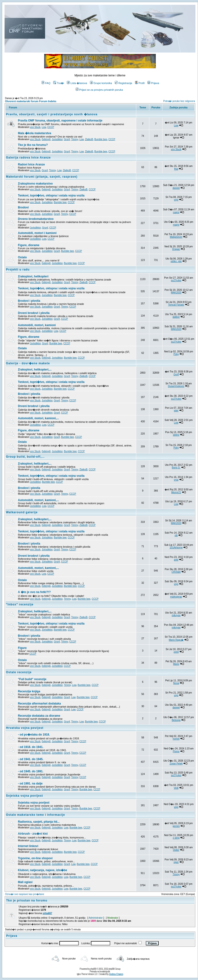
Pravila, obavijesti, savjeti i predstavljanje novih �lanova (52, 114)
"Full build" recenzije (32, 679)
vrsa (176, 480)
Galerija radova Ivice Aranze (28, 158)
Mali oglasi (25, 882)
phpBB (93, 969)
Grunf (67, 139)
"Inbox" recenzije (20, 604)
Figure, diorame (29, 245)
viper (176, 862)
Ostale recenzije (19, 672)
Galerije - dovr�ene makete (28, 363)
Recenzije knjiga (29, 691)
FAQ (46, 83)
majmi (176, 212)
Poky (176, 354)
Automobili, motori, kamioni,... (38, 418)
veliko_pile (176, 261)
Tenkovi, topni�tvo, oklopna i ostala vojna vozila (51, 196)
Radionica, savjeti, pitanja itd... (39, 822)
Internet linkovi (28, 846)
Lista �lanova (77, 83)
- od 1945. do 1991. (31, 771)
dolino (176, 435)
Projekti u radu (18, 270)
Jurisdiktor (57, 139)
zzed (176, 652)
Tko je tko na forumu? (33, 145)
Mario (176, 664)
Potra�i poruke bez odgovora (179, 101)
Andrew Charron (116, 974)
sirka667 (47, 913)
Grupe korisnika (101, 83)
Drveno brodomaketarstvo (36, 219)
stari (176, 411)
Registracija (123, 83)
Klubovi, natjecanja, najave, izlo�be (42, 870)
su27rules (176, 280)
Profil (140, 83)
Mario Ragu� (176, 640)
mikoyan (176, 615)
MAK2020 (176, 293)
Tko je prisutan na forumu (27, 901)
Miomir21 (176, 492)
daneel (176, 188)
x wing (176, 838)
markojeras (176, 597)
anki (176, 560)
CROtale (176, 572)
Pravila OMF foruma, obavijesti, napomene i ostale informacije (60, 121)
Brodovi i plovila (29, 301)
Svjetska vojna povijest (24, 796)
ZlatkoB (89, 139)
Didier (176, 850)
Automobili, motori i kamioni (37, 233)
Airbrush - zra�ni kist (33, 834)
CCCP (51, 127)
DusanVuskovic (176, 386)
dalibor (176, 317)
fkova (176, 683)
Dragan (176, 249)
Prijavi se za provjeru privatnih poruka (99, 90)
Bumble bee (101, 139)
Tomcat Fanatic (176, 305)
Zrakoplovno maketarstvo (35, 184)
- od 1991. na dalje (30, 784)
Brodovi (23, 207)
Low (44, 127)
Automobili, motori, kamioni (37, 325)
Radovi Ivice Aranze (31, 164)
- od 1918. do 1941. (31, 747)
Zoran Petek (176, 764)
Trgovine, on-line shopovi (35, 858)
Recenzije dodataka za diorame (39, 716)
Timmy (75, 139)
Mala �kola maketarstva (34, 133)
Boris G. (176, 468)
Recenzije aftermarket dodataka (39, 704)
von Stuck (35, 127)
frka (176, 169)
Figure (22, 648)
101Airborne (176, 548)
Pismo (176, 751)
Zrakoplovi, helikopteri (33, 276)
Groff (176, 374)
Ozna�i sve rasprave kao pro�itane (25, 894)
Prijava (153, 83)
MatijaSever (176, 237)
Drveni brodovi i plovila (34, 313)
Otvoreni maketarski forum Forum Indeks (31, 101)
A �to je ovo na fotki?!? (34, 592)
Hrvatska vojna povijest (25, 728)
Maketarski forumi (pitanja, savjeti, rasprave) (42, 177)
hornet (176, 739)
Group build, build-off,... (25, 457)
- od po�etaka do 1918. (34, 735)
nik (176, 535)
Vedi (176, 788)
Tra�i (59, 83)
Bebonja (176, 720)
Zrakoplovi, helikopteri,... (35, 370)
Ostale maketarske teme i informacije (35, 815)
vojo (176, 200)
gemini (176, 826)
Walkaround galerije (22, 512)
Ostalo (22, 257)
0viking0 (46, 139)
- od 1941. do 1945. (31, 759)
